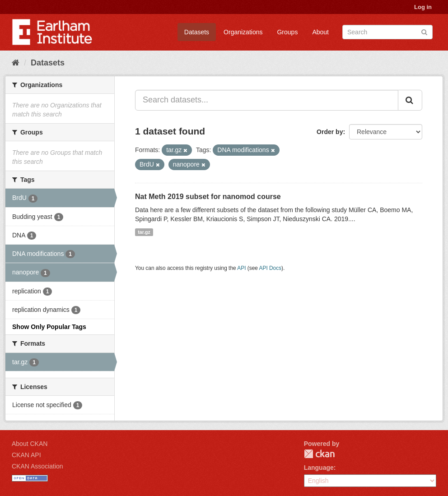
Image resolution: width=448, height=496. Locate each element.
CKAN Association (37, 466)
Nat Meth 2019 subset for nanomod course (208, 197)
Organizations (243, 32)
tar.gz (144, 232)
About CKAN (30, 444)
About (320, 32)
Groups (287, 32)
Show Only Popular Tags (49, 327)
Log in (423, 7)
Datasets (197, 32)
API (241, 268)
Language (319, 468)
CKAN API (26, 455)
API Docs (271, 268)
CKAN (319, 454)
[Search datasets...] (267, 100)
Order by (330, 132)
